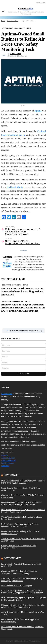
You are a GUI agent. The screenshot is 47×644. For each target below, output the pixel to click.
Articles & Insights (8, 458)
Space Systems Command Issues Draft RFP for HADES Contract (21, 489)
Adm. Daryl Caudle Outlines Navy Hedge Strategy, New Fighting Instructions (22, 580)
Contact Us (5, 466)
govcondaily (12, 558)
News (26, 285)
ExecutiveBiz (7, 394)
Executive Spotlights (12, 285)
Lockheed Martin (15, 187)
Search (41, 331)
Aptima (38, 111)
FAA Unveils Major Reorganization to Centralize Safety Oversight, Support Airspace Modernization (22, 592)
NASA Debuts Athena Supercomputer (17, 586)
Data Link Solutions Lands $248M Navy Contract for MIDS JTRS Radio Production (23, 482)
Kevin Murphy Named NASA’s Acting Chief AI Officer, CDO (21, 565)
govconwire (12, 475)
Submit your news (8, 463)
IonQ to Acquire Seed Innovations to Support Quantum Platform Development (20, 525)
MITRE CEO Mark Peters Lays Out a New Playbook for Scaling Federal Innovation (23, 291)
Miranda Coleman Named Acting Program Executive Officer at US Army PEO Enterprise (23, 606)
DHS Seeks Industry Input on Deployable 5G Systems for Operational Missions (23, 599)
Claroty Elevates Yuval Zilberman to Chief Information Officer (19, 547)
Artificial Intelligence (13, 301)
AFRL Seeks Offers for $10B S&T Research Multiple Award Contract (23, 540)
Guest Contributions (8, 460)
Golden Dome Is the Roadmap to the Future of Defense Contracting (20, 533)
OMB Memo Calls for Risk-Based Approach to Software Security (21, 621)
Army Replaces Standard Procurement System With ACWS (22, 613)
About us (4, 455)
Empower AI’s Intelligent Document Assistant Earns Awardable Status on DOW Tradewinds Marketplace (23, 308)
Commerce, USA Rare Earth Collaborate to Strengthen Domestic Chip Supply (19, 572)
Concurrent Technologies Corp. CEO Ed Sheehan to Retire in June (23, 496)
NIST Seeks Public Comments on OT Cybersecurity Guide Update (23, 628)
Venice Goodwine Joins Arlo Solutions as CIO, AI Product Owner (22, 518)
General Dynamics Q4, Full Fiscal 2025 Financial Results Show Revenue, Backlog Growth (22, 504)
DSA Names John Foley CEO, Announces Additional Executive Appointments (23, 511)
